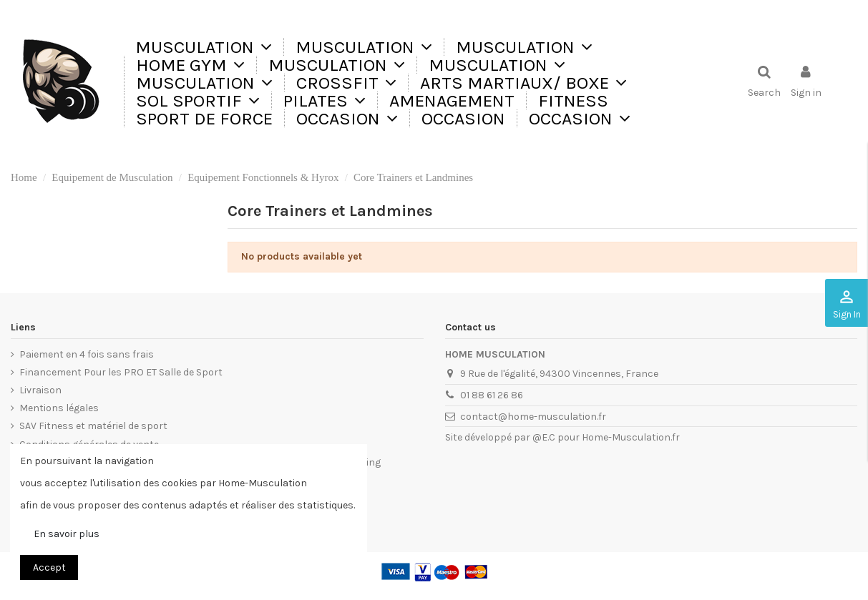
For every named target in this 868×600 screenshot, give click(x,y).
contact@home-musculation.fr (533, 417)
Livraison (40, 390)
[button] (364, 47)
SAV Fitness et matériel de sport (93, 426)
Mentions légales (59, 408)
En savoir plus (67, 534)
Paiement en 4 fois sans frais (87, 354)
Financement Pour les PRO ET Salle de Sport (121, 372)
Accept (49, 567)
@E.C (544, 437)
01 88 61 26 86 (492, 395)
